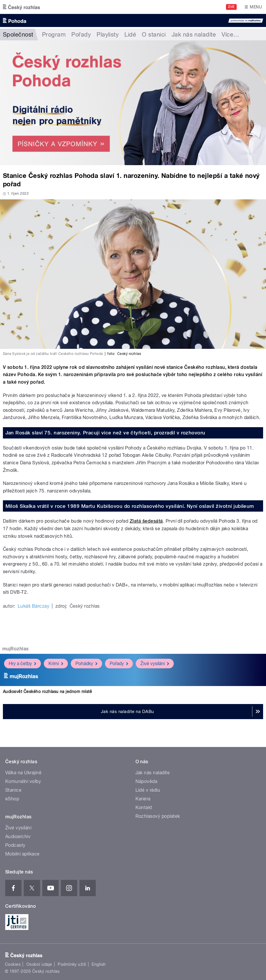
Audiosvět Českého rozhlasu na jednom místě (47, 692)
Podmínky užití (72, 964)
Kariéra (143, 799)
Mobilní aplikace (22, 854)
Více (230, 35)
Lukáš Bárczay (34, 606)
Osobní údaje (39, 964)
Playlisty (108, 35)
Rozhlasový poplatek (158, 816)
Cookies (13, 964)
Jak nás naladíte (194, 35)
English (99, 964)
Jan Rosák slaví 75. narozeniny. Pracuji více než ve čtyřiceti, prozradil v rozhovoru (105, 433)
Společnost (18, 35)
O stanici (154, 35)
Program (54, 35)
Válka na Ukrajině (23, 773)
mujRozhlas (16, 649)
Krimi (56, 663)
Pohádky (86, 663)
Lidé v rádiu (148, 790)
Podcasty (15, 845)
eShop (12, 799)
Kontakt (144, 807)
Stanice (13, 790)
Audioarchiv (18, 836)
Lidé (130, 35)
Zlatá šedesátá (146, 521)
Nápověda (146, 781)
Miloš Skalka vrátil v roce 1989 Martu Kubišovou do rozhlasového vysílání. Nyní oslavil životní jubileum (130, 506)
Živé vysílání (155, 663)
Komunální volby (23, 781)
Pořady (81, 35)
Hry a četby (22, 663)
